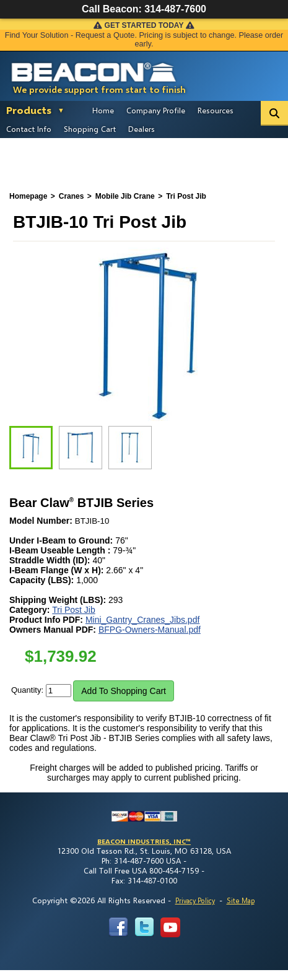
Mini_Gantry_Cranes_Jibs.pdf (142, 620)
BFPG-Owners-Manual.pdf (150, 630)
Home (103, 110)
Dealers (142, 129)
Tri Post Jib (74, 610)
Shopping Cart (90, 129)
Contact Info (29, 129)
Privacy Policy (195, 900)
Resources (216, 110)
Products (29, 110)
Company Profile (156, 110)
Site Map (241, 900)
